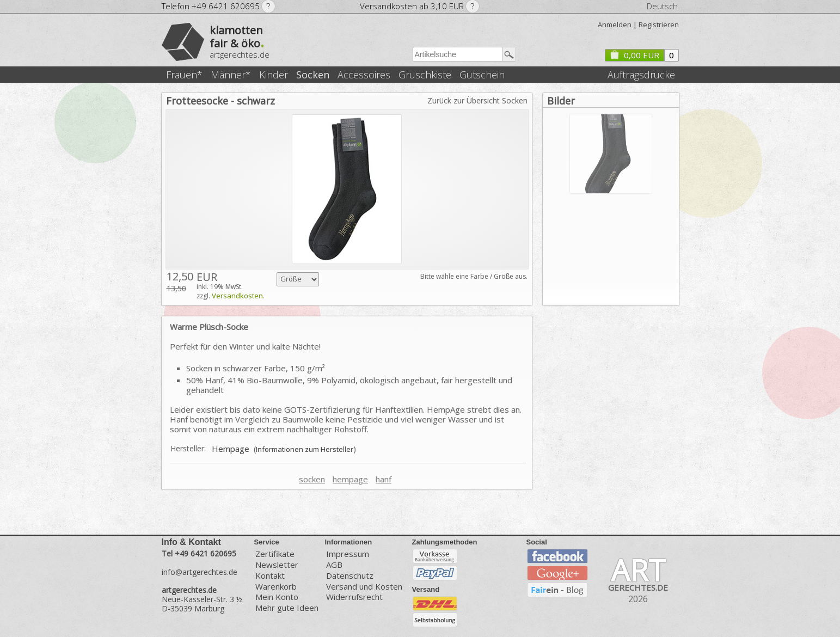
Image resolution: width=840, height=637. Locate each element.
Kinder (274, 75)
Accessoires (364, 75)
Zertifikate (275, 553)
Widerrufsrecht (354, 597)
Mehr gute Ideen (287, 608)
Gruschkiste (425, 75)
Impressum (348, 553)
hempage (350, 479)
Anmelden (615, 24)
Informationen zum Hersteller (305, 449)
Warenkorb (276, 587)
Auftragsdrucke (641, 75)
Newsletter (277, 565)
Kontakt (270, 576)
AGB (334, 565)
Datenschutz (350, 576)
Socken (313, 75)
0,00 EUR (634, 55)
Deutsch (662, 6)
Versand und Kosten (364, 587)
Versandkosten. (238, 296)
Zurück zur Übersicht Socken (477, 100)
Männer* (231, 75)
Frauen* (184, 75)
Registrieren (659, 24)
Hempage (231, 449)
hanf (384, 479)
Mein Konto (277, 597)
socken (312, 479)
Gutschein (482, 75)
